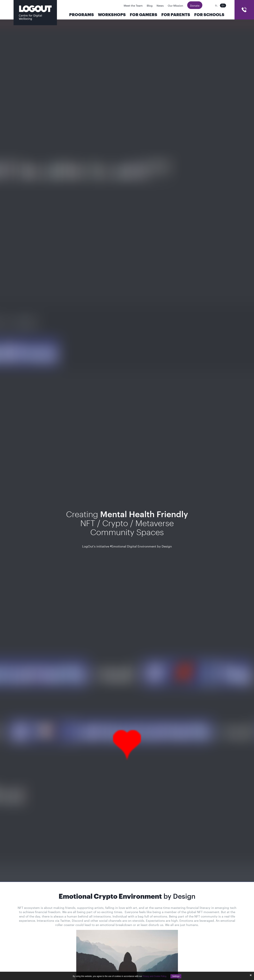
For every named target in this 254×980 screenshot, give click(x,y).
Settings (176, 976)
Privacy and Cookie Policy (154, 976)
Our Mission (175, 5)
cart (244, 10)
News (160, 5)
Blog (150, 5)
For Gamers (144, 15)
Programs (82, 15)
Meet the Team (133, 5)
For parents (176, 15)
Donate (195, 5)
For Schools (209, 15)
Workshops (112, 15)
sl (216, 6)
